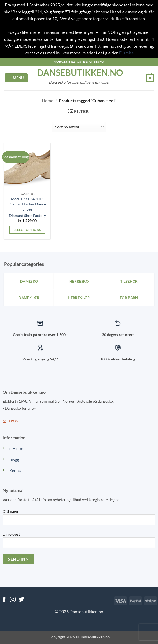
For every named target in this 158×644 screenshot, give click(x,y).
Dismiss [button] (126, 53)
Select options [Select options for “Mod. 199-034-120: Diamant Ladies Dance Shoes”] (27, 230)
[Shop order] (79, 127)
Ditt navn (79, 519)
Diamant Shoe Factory (27, 216)
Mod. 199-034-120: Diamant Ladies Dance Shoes (27, 204)
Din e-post (79, 542)
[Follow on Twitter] (21, 600)
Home (47, 100)
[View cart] (150, 78)
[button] (16, 78)
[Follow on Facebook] (4, 600)
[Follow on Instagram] (13, 600)
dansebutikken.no (79, 73)
